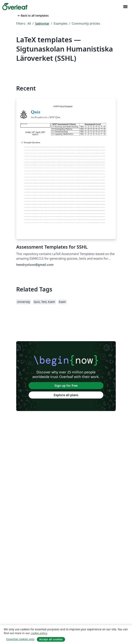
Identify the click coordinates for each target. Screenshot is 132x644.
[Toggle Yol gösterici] (125, 7)
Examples (61, 24)
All (29, 24)
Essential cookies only (20, 639)
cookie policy (39, 633)
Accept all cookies (51, 639)
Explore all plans (66, 395)
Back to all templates (33, 16)
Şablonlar (42, 24)
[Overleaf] (15, 7)
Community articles (86, 24)
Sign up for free (66, 386)
